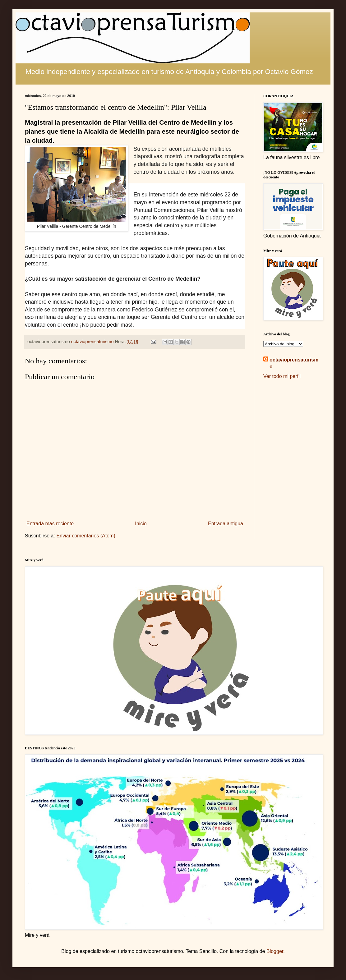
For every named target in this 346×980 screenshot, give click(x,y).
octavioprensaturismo (294, 363)
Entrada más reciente (50, 524)
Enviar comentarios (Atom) (86, 536)
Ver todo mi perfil (282, 376)
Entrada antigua (226, 524)
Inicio (141, 524)
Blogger (275, 951)
